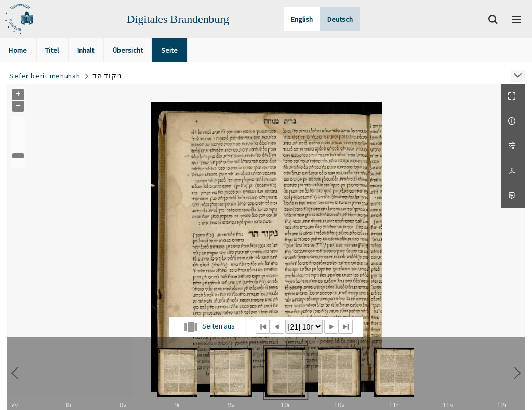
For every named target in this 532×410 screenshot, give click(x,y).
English (302, 19)
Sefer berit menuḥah (45, 76)
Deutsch (340, 19)
